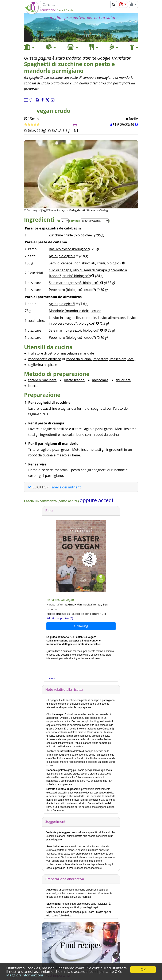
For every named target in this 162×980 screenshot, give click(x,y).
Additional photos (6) (60, 618)
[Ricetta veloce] (32, 125)
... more (51, 679)
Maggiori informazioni (25, 975)
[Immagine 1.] (76, 191)
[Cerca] (75, 5)
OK (143, 970)
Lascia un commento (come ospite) (52, 501)
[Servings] (65, 221)
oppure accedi (96, 500)
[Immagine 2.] (86, 191)
